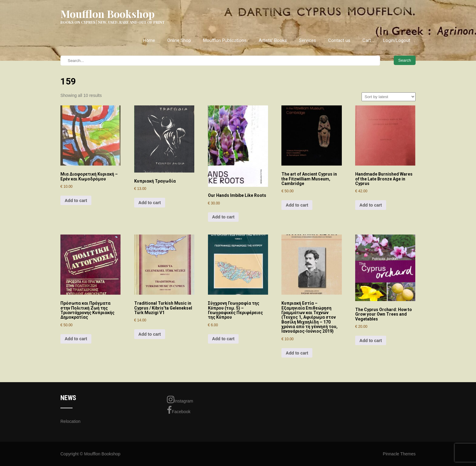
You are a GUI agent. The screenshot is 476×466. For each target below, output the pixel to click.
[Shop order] (389, 97)
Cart (367, 40)
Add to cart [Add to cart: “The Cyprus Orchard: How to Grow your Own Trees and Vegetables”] (371, 341)
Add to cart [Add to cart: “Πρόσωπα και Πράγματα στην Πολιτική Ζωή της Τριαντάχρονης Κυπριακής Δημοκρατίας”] (76, 339)
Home (149, 40)
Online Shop (179, 40)
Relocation (70, 421)
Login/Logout (397, 40)
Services (308, 40)
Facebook (179, 410)
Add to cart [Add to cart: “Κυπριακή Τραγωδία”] (150, 203)
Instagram (180, 399)
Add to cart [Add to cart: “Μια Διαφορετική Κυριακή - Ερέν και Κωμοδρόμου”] (76, 200)
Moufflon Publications (225, 40)
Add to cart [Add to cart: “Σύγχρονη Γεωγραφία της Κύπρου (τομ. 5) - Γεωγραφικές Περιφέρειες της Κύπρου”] (223, 339)
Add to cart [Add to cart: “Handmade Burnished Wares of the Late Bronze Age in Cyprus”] (371, 205)
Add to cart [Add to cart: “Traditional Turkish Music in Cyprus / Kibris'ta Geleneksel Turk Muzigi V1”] (150, 334)
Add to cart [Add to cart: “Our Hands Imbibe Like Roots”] (223, 217)
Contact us (339, 40)
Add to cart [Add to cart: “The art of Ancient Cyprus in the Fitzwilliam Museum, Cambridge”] (297, 205)
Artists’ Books (273, 40)
